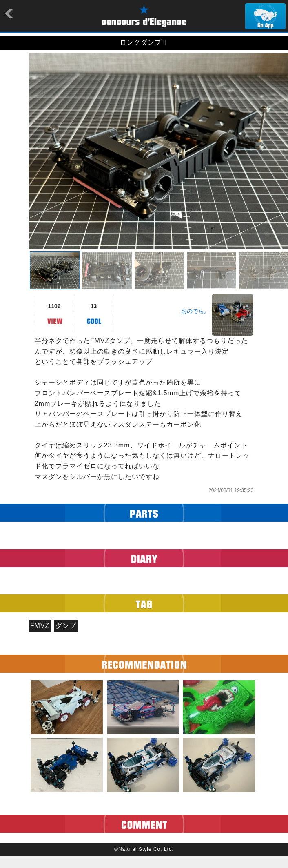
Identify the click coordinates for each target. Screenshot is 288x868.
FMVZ (40, 626)
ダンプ (66, 626)
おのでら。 (195, 311)
